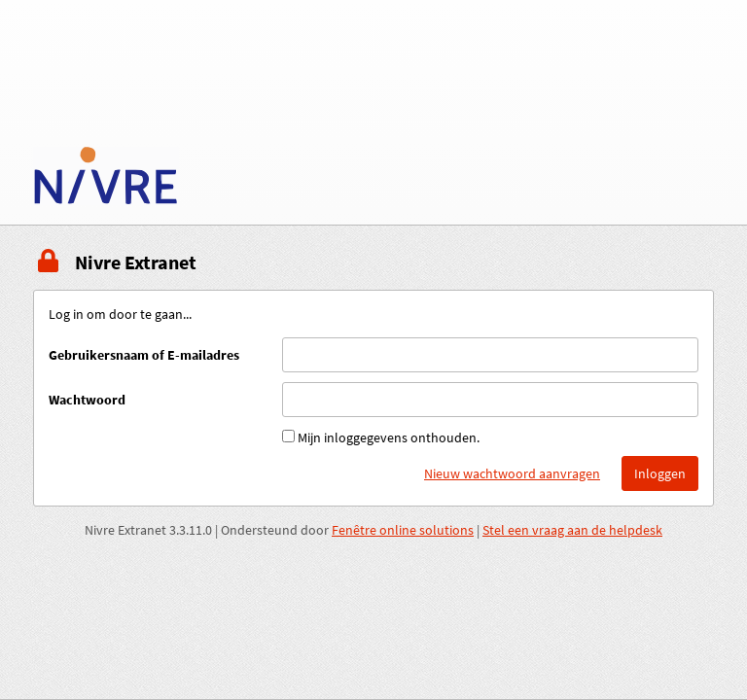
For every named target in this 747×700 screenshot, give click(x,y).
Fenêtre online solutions (403, 530)
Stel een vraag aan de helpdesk (572, 530)
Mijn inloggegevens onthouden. (389, 437)
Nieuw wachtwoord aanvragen (512, 473)
